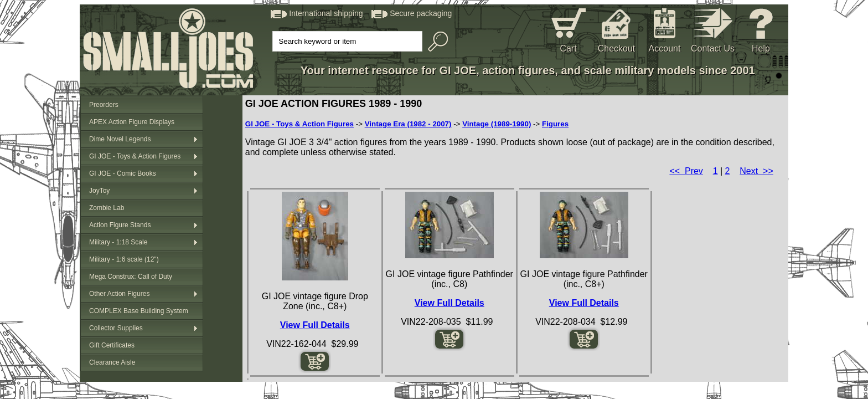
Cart (568, 48)
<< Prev (686, 171)
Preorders (104, 105)
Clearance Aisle (112, 362)
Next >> (756, 171)
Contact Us (713, 48)
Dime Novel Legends (120, 139)
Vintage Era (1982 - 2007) (408, 124)
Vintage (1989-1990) (497, 124)
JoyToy (99, 191)
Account (665, 48)
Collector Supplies (116, 328)
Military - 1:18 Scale (118, 242)
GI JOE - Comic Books (123, 173)
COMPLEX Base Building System (139, 311)
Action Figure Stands (120, 225)
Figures (555, 124)
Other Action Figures (119, 294)
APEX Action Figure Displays (132, 122)
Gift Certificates (112, 345)
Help (761, 48)
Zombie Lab (107, 208)
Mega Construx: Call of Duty (131, 277)
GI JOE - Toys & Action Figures (135, 156)
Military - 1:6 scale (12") (124, 259)
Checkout (617, 48)
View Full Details (315, 325)
